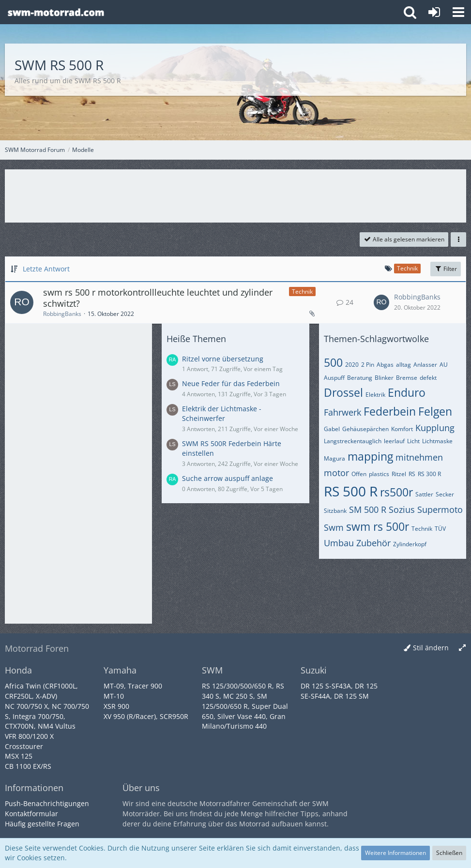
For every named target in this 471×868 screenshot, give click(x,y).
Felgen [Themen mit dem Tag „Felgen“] (435, 411)
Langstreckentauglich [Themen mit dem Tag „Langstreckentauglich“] (353, 441)
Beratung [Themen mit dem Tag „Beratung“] (360, 378)
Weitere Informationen (395, 853)
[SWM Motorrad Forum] (56, 12)
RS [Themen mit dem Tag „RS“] (412, 474)
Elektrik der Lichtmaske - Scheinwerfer (222, 414)
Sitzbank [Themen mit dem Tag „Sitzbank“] (335, 511)
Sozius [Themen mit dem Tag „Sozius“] (402, 509)
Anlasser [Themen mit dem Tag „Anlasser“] (425, 365)
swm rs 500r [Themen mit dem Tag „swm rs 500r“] (378, 526)
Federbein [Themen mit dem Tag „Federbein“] (390, 411)
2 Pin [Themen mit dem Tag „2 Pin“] (368, 365)
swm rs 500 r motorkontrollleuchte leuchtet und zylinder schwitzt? (158, 298)
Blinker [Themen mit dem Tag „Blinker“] (384, 378)
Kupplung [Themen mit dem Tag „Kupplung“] (435, 428)
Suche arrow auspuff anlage (228, 478)
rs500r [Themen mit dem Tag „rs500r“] (396, 492)
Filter (446, 269)
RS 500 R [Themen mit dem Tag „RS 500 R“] (351, 491)
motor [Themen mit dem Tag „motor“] (336, 473)
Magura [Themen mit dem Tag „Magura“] (334, 458)
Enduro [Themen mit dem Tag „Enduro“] (407, 392)
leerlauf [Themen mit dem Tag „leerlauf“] (394, 441)
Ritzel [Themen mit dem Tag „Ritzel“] (399, 474)
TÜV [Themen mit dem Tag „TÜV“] (440, 529)
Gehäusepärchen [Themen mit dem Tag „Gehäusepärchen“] (365, 429)
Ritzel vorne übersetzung (223, 359)
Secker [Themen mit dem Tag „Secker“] (445, 494)
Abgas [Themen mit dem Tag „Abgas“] (385, 365)
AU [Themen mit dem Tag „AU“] (444, 365)
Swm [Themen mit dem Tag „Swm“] (334, 527)
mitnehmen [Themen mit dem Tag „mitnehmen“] (419, 457)
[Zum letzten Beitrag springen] (381, 302)
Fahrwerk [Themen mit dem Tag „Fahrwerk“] (342, 412)
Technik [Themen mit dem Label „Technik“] (302, 292)
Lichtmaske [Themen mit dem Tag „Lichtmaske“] (437, 441)
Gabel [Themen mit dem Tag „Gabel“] (332, 429)
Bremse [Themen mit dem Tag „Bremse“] (407, 378)
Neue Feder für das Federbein (231, 383)
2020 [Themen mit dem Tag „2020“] (352, 365)
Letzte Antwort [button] (46, 269)
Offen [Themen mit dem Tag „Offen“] (359, 474)
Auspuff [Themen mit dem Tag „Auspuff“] (334, 378)
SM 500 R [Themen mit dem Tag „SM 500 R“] (368, 509)
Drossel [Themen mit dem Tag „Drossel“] (343, 392)
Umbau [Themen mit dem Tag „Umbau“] (339, 543)
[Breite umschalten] (462, 648)
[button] (458, 12)
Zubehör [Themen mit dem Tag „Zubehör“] (373, 543)
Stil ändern (431, 648)
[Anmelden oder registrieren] (434, 12)
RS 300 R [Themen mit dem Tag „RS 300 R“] (429, 474)
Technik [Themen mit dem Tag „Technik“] (422, 529)
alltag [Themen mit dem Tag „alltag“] (403, 365)
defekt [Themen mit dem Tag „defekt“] (428, 378)
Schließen (449, 853)
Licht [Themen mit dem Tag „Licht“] (413, 441)
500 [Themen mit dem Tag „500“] (333, 362)
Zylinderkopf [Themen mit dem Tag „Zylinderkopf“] (410, 544)
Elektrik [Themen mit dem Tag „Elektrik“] (375, 395)
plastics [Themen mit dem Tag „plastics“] (379, 474)
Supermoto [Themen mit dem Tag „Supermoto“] (440, 509)
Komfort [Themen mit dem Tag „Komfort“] (402, 429)
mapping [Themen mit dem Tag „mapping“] (370, 456)
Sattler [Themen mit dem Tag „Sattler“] (424, 494)
